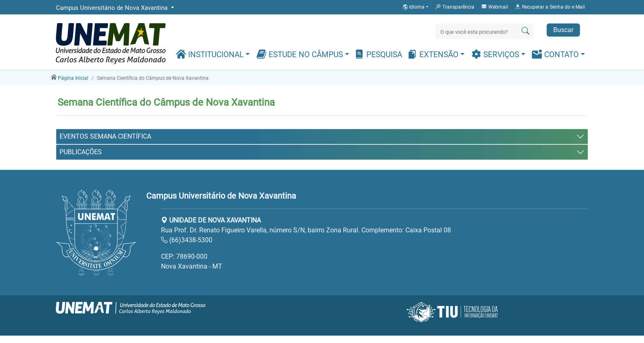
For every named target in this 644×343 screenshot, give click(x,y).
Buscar (563, 30)
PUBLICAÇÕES (81, 152)
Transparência (455, 7)
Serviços (496, 54)
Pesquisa (378, 54)
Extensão (434, 54)
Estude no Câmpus (301, 54)
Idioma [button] (414, 7)
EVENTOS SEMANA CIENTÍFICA (105, 136)
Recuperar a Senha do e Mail (550, 7)
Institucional (211, 54)
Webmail (494, 7)
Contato (556, 54)
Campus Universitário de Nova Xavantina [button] (113, 8)
